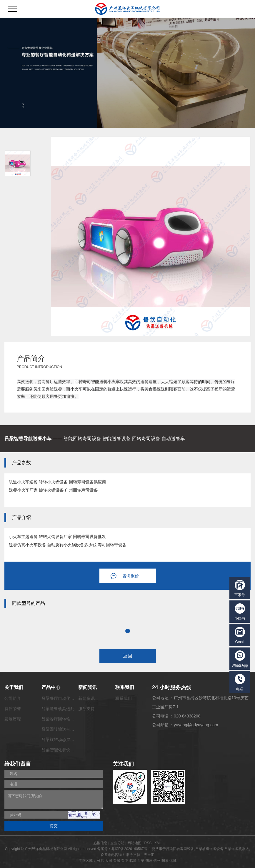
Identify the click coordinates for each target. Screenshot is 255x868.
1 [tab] (128, 631)
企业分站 (117, 843)
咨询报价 (131, 576)
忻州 (157, 861)
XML (158, 843)
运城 (173, 861)
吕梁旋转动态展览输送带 (64, 740)
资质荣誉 (13, 709)
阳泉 (165, 861)
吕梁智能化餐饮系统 (60, 750)
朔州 (149, 861)
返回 (128, 656)
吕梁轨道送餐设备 (209, 849)
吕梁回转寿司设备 (180, 849)
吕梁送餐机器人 (237, 849)
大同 (109, 861)
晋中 (125, 861)
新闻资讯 (86, 698)
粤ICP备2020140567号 (129, 849)
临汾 (133, 861)
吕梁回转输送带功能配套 (64, 729)
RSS (148, 843)
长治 (101, 861)
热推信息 (100, 843)
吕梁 (141, 861)
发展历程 (13, 719)
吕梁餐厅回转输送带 (60, 719)
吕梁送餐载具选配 (58, 709)
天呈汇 (149, 855)
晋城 (117, 861)
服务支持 (86, 709)
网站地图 (134, 843)
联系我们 (124, 698)
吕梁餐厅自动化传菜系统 (64, 698)
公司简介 (13, 698)
